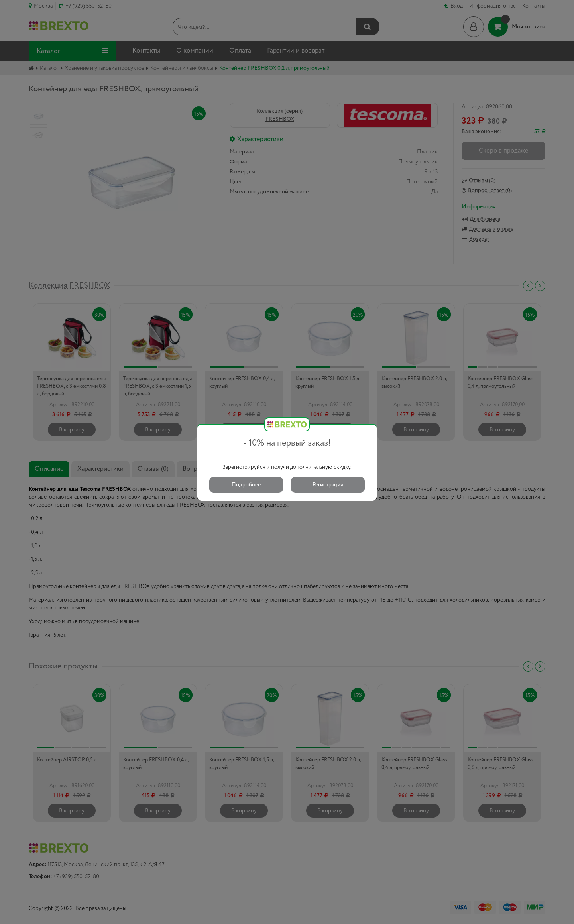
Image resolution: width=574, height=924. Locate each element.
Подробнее (246, 485)
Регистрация (328, 485)
